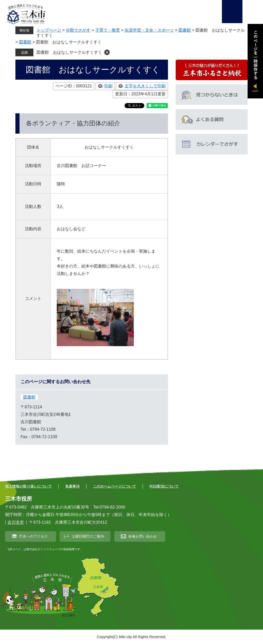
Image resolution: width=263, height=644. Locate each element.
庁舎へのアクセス (33, 536)
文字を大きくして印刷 (145, 86)
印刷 (108, 86)
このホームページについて (115, 486)
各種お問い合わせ (143, 536)
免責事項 (72, 486)
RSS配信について (164, 486)
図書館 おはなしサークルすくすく (69, 52)
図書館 (185, 30)
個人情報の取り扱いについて (29, 486)
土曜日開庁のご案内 (88, 536)
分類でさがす (78, 30)
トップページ (49, 30)
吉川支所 (16, 522)
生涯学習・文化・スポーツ (149, 30)
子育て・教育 (108, 30)
